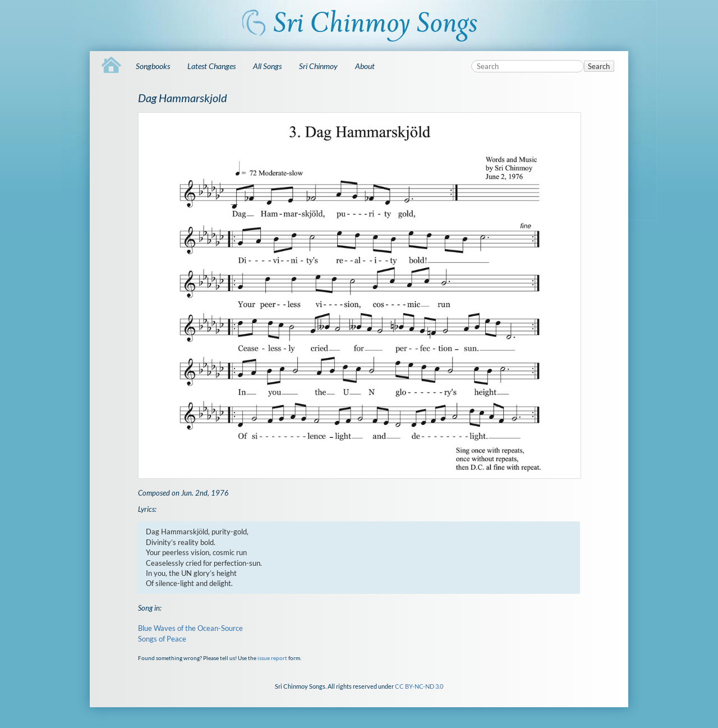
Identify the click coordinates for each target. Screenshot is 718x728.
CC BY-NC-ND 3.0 (419, 686)
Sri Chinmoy (318, 66)
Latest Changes (211, 66)
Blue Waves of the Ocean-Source (190, 628)
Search (599, 66)
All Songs (267, 66)
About (365, 66)
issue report (272, 658)
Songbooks (153, 66)
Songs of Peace (162, 639)
